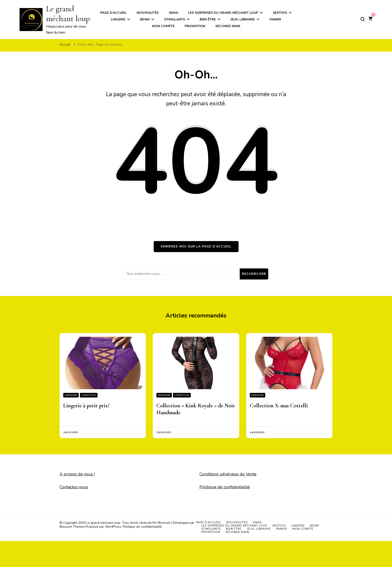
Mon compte (163, 26)
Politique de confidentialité (225, 487)
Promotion (195, 26)
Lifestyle (89, 395)
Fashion (71, 395)
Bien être (208, 19)
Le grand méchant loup (103, 523)
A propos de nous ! (77, 474)
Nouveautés (237, 522)
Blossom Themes (72, 527)
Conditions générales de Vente (228, 474)
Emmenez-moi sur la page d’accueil (196, 246)
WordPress (113, 527)
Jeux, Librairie (243, 19)
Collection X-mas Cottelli (279, 406)
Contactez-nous (74, 487)
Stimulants (175, 19)
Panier (275, 19)
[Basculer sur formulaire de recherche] (363, 19)
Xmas (257, 522)
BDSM (145, 19)
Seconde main (228, 26)
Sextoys (279, 526)
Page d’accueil (209, 522)
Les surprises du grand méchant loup (234, 526)
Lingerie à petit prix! (86, 406)
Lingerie (118, 19)
